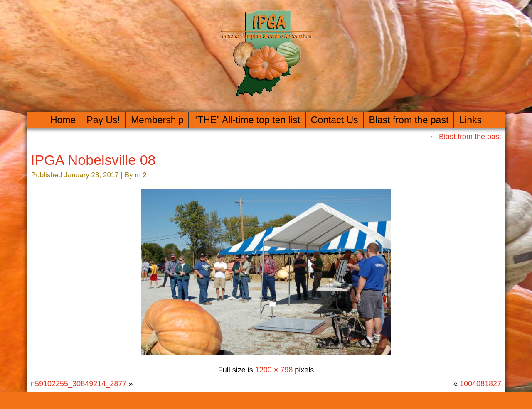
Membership (157, 120)
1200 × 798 (274, 370)
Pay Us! (103, 120)
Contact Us (335, 120)
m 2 (140, 175)
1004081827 (480, 384)
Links (470, 120)
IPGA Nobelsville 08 (93, 160)
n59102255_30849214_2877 (79, 384)
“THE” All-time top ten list (247, 120)
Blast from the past (409, 120)
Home (63, 120)
